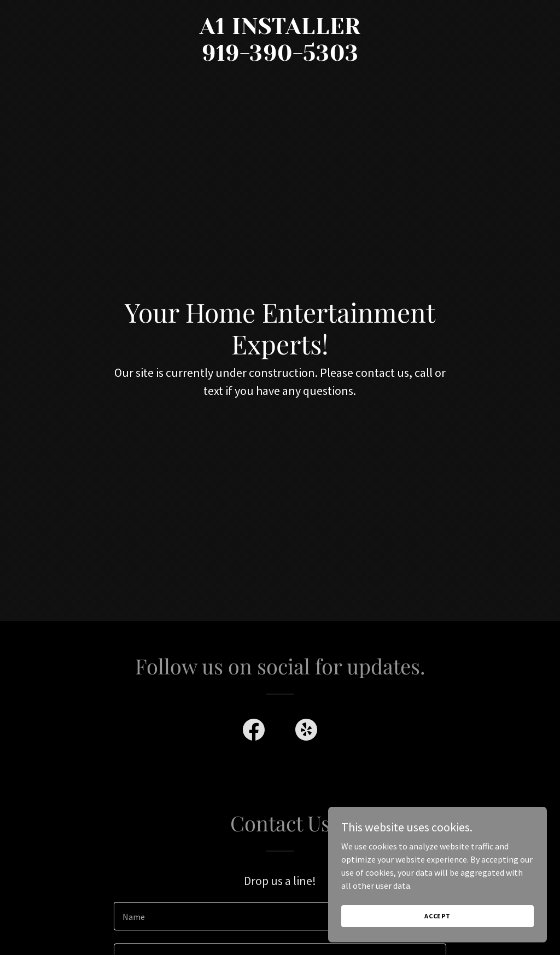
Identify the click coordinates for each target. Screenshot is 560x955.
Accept (437, 916)
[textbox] (280, 916)
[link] (280, 57)
